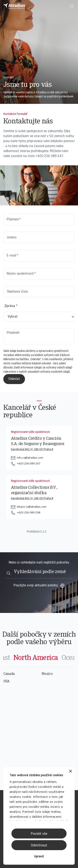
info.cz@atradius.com (30, 458)
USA (6, 681)
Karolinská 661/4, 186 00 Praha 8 (32, 450)
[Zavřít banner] (71, 772)
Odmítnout (39, 846)
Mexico (47, 674)
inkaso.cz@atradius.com (32, 507)
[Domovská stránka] (14, 6)
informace (27, 368)
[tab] (36, 658)
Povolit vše (39, 834)
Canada (9, 674)
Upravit (39, 857)
